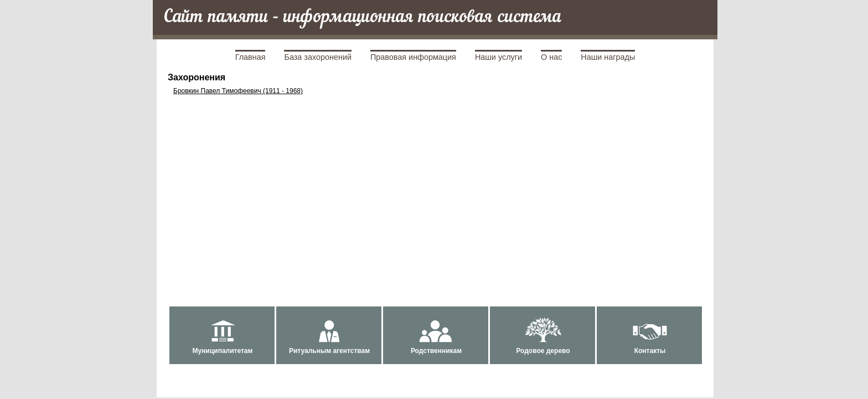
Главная (250, 57)
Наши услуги (498, 57)
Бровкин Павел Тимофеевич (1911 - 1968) (238, 91)
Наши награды (608, 57)
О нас (551, 57)
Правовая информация (413, 57)
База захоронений (318, 57)
